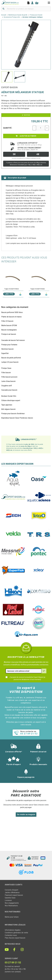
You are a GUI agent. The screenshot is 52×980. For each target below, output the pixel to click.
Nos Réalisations (11, 906)
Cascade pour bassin (9, 390)
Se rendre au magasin (26, 814)
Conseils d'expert (11, 890)
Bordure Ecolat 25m (9, 396)
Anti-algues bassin (8, 409)
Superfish (5, 353)
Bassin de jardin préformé (11, 358)
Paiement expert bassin (14, 895)
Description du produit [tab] (15, 178)
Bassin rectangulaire (9, 330)
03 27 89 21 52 (13, 963)
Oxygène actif (7, 386)
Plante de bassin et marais (11, 317)
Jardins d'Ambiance (12, 893)
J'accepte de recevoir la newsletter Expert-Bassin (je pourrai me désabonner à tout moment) (27, 678)
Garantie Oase (10, 898)
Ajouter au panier (26, 136)
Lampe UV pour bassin (10, 362)
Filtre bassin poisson (9, 377)
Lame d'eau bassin (8, 381)
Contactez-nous (11, 935)
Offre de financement (30, 149)
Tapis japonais (7, 405)
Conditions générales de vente (16, 933)
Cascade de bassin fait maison (13, 340)
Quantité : (8, 128)
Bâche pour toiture (12, 917)
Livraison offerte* (29, 144)
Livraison (8, 900)
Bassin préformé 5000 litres (12, 312)
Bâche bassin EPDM (9, 325)
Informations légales (13, 930)
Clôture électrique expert (11, 400)
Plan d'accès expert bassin (15, 938)
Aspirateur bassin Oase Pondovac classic (17, 418)
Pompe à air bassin (9, 334)
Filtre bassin (6, 373)
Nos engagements (12, 903)
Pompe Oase (6, 368)
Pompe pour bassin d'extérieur (13, 414)
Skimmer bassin (7, 349)
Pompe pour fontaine (9, 345)
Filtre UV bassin (7, 321)
